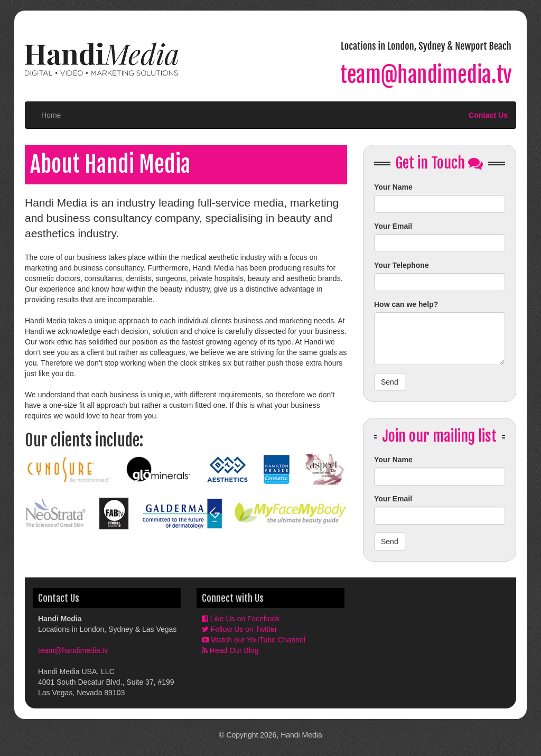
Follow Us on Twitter (240, 629)
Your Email (393, 226)
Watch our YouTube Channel (254, 640)
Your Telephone (402, 265)
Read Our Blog (230, 650)
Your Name (393, 187)
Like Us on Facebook (241, 619)
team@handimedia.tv (73, 650)
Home (51, 115)
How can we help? (406, 304)
